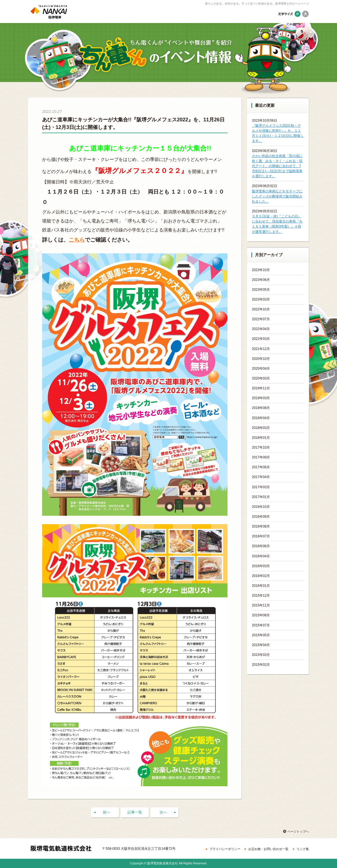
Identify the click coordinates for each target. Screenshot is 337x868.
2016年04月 (261, 556)
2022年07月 (261, 319)
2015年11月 (261, 605)
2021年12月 (261, 349)
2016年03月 (261, 566)
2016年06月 (261, 546)
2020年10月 (261, 359)
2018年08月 (261, 408)
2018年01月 (261, 438)
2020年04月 (261, 369)
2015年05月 (261, 635)
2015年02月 (261, 665)
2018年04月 (261, 418)
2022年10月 (261, 309)
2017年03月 (261, 487)
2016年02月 (261, 576)
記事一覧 (135, 812)
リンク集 (303, 849)
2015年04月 (261, 645)
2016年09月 (261, 517)
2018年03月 (261, 428)
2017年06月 (261, 467)
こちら (77, 240)
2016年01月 (261, 586)
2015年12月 (261, 596)
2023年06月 (261, 280)
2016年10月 (261, 507)
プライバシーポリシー (225, 849)
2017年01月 (261, 497)
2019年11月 (261, 388)
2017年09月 (261, 457)
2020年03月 (261, 378)
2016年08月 (261, 526)
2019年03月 (261, 398)
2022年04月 (261, 329)
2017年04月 (261, 477)
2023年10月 (261, 270)
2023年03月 (261, 299)
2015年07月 (261, 625)
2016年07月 (261, 536)
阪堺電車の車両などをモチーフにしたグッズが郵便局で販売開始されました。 (277, 196)
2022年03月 (261, 339)
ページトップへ (298, 831)
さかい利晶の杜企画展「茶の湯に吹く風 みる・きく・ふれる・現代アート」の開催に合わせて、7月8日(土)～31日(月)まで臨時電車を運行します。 (277, 166)
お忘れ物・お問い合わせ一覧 (268, 849)
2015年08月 (261, 615)
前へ (106, 812)
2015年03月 (261, 655)
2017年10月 (261, 447)
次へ (163, 812)
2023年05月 (261, 290)
